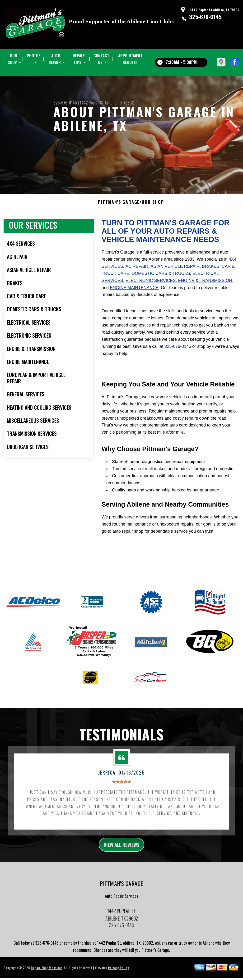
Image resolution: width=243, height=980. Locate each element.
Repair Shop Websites (47, 973)
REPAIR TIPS (79, 59)
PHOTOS (34, 56)
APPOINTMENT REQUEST (130, 59)
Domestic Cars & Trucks (161, 277)
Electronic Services (151, 284)
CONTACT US (101, 59)
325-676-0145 (205, 17)
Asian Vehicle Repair (175, 270)
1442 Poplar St (92, 103)
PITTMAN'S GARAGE (119, 206)
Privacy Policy (118, 973)
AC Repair (137, 270)
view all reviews (122, 849)
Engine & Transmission (205, 284)
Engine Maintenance (134, 291)
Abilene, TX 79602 (119, 103)
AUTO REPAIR (55, 59)
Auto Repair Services (121, 901)
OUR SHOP (12, 59)
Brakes (211, 270)
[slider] (121, 785)
